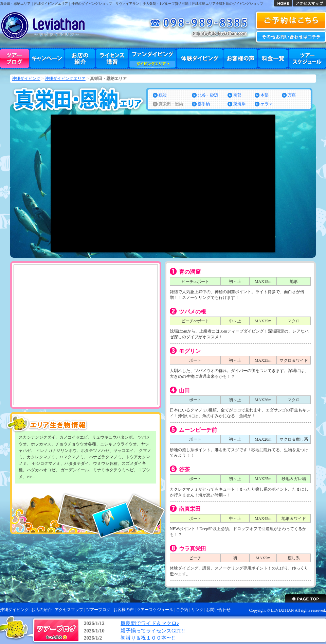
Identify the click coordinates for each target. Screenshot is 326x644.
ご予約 (182, 610)
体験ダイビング (200, 58)
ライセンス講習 (112, 58)
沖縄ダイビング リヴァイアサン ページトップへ (306, 598)
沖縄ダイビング (283, 3)
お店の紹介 (80, 58)
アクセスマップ (309, 3)
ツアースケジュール (307, 58)
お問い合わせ (291, 37)
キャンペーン (47, 58)
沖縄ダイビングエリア (65, 79)
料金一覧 (273, 58)
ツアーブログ (15, 58)
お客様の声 (240, 58)
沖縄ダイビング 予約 (291, 20)
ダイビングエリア (152, 64)
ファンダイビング (152, 58)
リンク (197, 610)
